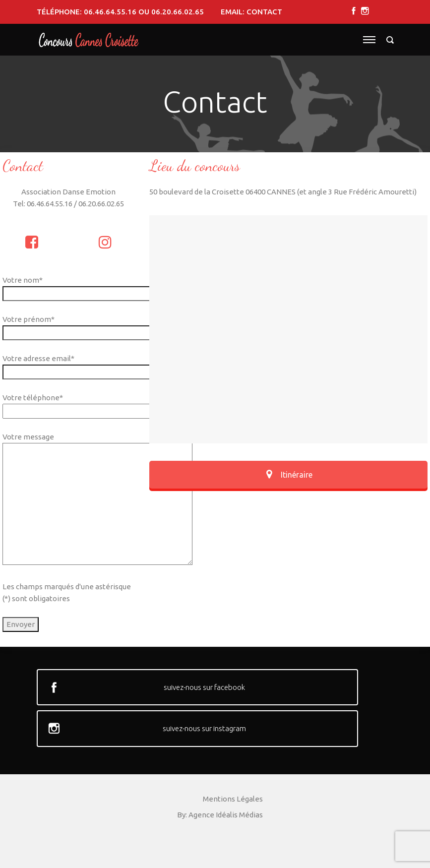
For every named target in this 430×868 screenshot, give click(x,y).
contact (264, 12)
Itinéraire (288, 475)
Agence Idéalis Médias (226, 815)
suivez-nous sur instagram (204, 728)
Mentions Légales (233, 799)
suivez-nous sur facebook (204, 687)
